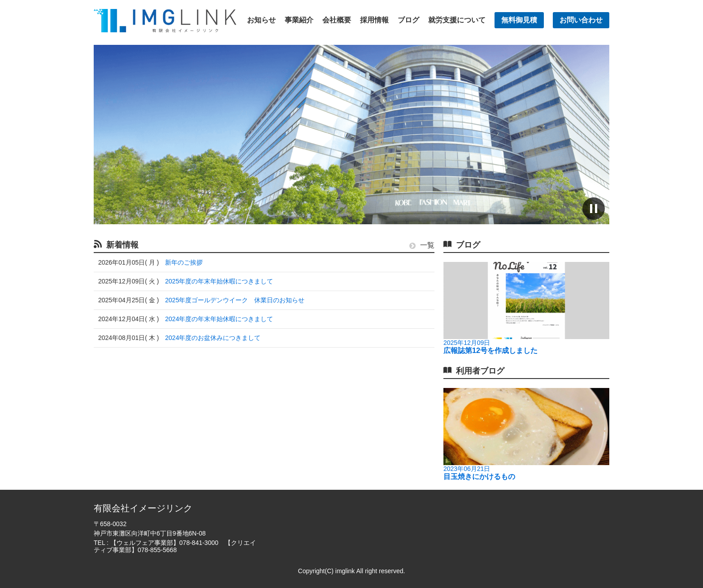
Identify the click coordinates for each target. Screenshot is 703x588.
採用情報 (374, 20)
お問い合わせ (581, 20)
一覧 (422, 245)
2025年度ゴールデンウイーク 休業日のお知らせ (235, 300)
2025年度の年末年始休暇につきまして (219, 281)
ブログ (408, 20)
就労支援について (457, 20)
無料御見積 (519, 20)
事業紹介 (299, 20)
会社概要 (337, 20)
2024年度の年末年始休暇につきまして (219, 319)
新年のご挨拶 (184, 262)
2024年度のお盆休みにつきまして (213, 338)
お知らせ (261, 20)
